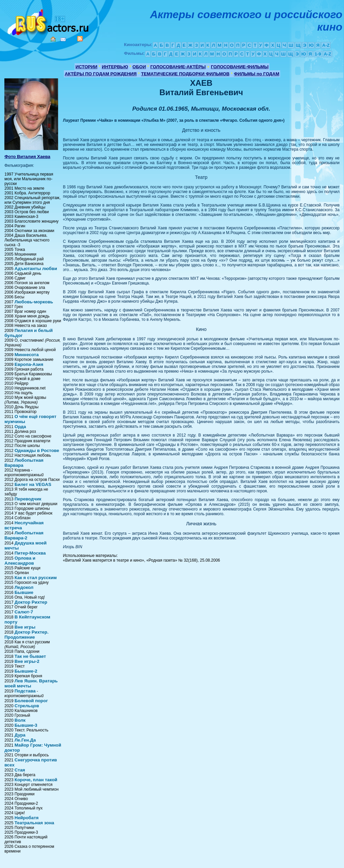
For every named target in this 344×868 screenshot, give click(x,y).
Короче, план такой (36, 780)
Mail (63, 40)
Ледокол (24, 587)
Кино (49, 21)
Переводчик (28, 499)
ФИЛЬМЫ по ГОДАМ (256, 74)
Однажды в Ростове (37, 450)
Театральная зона (34, 823)
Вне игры (25, 627)
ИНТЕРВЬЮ (115, 67)
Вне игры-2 (27, 661)
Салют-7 (24, 612)
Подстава (25, 691)
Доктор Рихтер (31, 602)
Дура (20, 735)
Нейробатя (26, 818)
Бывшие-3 (26, 725)
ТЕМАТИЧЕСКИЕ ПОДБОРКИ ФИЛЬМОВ (185, 74)
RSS (80, 39)
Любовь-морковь (34, 302)
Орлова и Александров (20, 561)
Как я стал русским (36, 578)
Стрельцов (27, 706)
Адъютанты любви (36, 269)
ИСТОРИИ (87, 67)
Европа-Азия (29, 364)
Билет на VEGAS (33, 484)
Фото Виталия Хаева (27, 157)
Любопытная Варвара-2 (24, 535)
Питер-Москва (30, 553)
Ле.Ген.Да (25, 740)
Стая (20, 770)
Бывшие (24, 592)
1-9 (318, 54)
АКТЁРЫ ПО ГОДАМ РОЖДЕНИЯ (101, 74)
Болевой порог (31, 701)
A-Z (326, 45)
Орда (20, 427)
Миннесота (27, 355)
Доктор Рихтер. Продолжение (26, 635)
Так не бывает (30, 656)
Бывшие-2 (26, 671)
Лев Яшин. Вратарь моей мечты (31, 683)
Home (53, 39)
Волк (20, 720)
